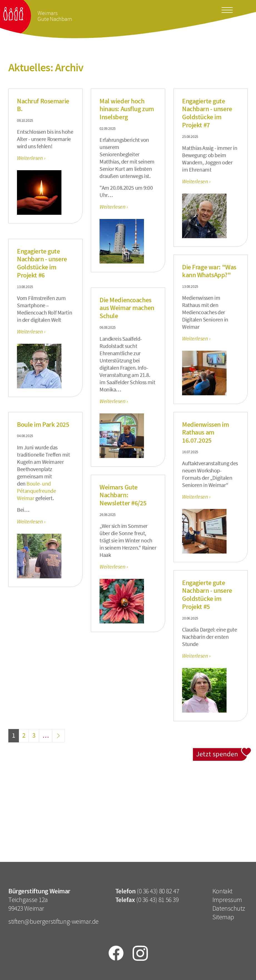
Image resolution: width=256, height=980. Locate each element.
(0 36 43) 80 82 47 (158, 891)
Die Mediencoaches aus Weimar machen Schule (127, 308)
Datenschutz (229, 908)
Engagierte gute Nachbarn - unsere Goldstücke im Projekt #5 (207, 595)
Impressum (227, 900)
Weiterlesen (30, 158)
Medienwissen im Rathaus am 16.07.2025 (206, 433)
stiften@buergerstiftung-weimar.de (54, 922)
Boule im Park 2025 (43, 425)
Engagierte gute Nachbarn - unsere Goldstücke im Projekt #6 (42, 263)
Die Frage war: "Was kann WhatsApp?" (209, 271)
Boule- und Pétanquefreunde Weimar (37, 491)
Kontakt (222, 891)
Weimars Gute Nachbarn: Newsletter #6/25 (123, 495)
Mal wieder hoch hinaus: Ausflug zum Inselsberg (127, 109)
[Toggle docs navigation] (227, 9)
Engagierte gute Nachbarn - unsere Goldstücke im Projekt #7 (207, 113)
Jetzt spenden (222, 751)
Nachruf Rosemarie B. (43, 105)
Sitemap (223, 917)
